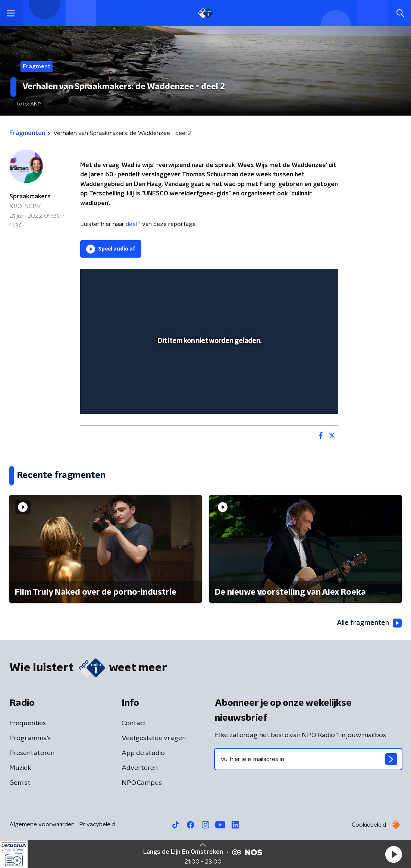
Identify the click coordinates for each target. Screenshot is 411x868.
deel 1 (134, 224)
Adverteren (140, 768)
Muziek (20, 768)
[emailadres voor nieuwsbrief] (308, 759)
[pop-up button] (307, 397)
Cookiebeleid (369, 825)
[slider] (208, 378)
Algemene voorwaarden (42, 824)
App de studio (143, 753)
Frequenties (28, 723)
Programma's (30, 738)
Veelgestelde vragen (154, 738)
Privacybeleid (97, 824)
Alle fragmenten (369, 623)
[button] (393, 854)
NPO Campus (142, 783)
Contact (134, 723)
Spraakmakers (30, 196)
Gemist (20, 783)
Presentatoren (32, 753)
